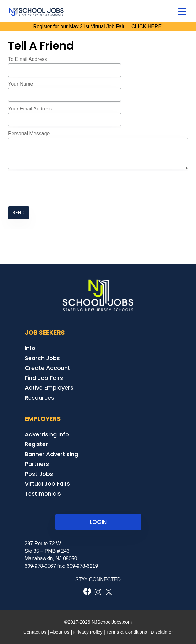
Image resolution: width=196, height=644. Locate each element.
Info (30, 348)
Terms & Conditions (127, 632)
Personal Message (29, 133)
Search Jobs (42, 358)
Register (36, 444)
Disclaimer (162, 632)
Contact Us (35, 632)
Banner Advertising (51, 454)
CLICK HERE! (147, 27)
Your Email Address (30, 109)
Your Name (21, 84)
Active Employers (49, 388)
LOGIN (98, 522)
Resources (40, 398)
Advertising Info (47, 434)
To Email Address (28, 59)
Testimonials (43, 494)
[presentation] (56, 189)
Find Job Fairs (44, 378)
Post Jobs (39, 474)
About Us (60, 632)
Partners (37, 464)
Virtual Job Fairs (47, 484)
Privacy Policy (88, 632)
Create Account (48, 368)
